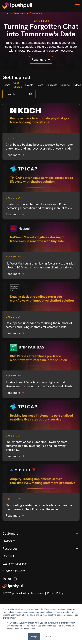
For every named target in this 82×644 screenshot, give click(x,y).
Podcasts (52, 85)
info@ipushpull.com (14, 571)
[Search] (19, 94)
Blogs (7, 85)
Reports (65, 85)
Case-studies (37, 13)
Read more (41, 60)
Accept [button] (34, 636)
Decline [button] (48, 636)
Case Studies (18, 85)
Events (29, 85)
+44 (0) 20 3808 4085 (15, 564)
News (40, 85)
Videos (77, 85)
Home (6, 13)
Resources (19, 13)
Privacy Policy (55, 593)
